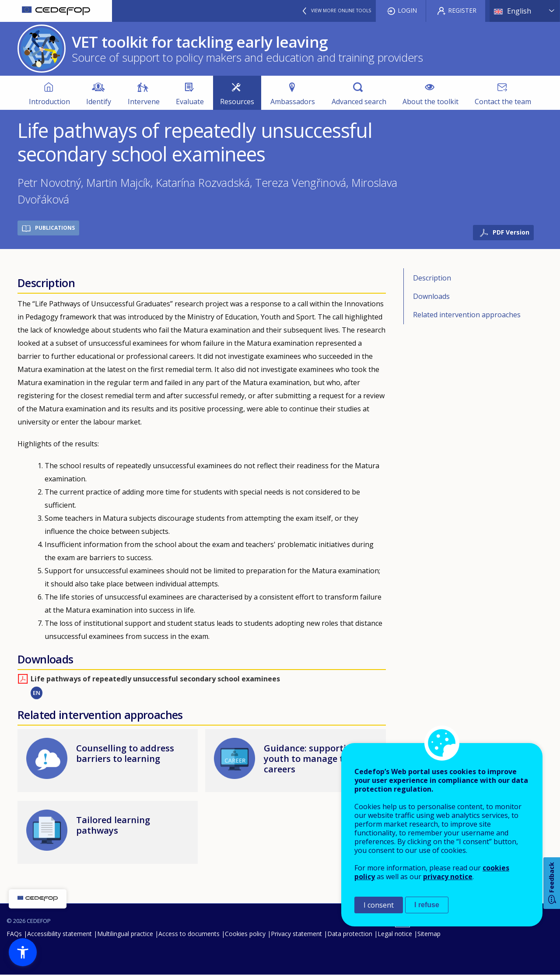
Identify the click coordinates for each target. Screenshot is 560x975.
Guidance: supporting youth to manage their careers (312, 759)
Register (462, 10)
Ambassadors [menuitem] (293, 102)
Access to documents (189, 934)
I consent (379, 905)
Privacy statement (296, 934)
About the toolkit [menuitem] (430, 102)
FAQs (14, 934)
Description (432, 278)
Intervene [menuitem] (144, 102)
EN (37, 693)
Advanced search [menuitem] (359, 102)
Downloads (431, 296)
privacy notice (448, 877)
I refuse (427, 905)
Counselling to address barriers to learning (125, 753)
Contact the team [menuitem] (503, 102)
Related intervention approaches (467, 315)
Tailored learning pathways (113, 825)
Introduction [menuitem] (49, 102)
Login (407, 10)
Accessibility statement (59, 934)
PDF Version (511, 232)
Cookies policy (245, 934)
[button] (23, 952)
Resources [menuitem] (237, 102)
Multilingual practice (125, 934)
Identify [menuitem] (99, 102)
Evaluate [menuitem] (190, 102)
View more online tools (341, 11)
